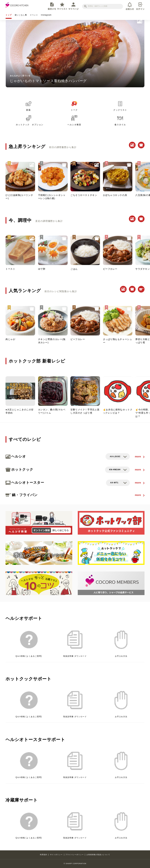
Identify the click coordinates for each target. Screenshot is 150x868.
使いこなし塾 (21, 15)
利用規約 (44, 855)
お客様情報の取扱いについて (98, 855)
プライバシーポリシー (75, 855)
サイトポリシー (56, 855)
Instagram (46, 15)
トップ (9, 15)
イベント (34, 15)
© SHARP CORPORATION (75, 864)
